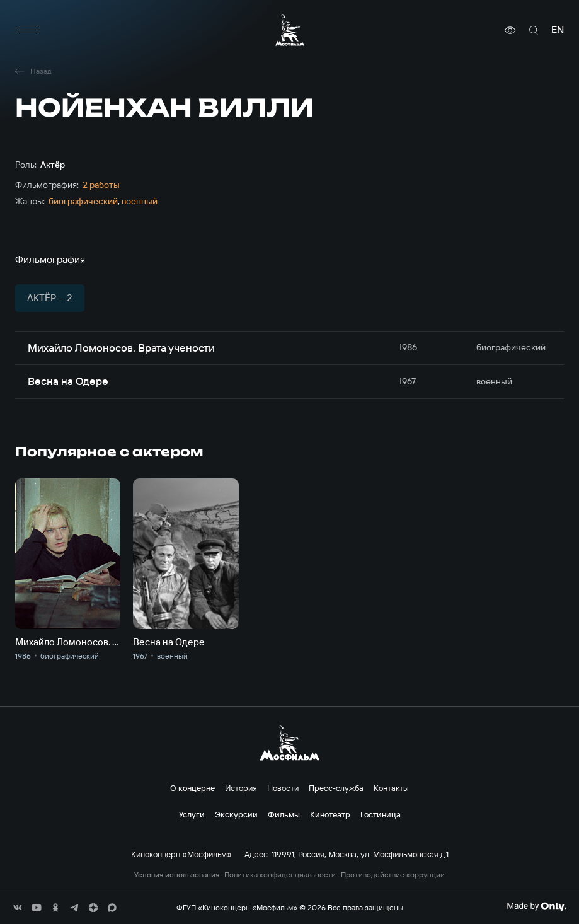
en (558, 30)
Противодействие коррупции (393, 875)
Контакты (391, 788)
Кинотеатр (330, 814)
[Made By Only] (536, 906)
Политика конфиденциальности (280, 875)
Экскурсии (236, 814)
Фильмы (284, 814)
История (241, 788)
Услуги (192, 814)
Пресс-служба (336, 788)
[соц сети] (18, 908)
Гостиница (381, 814)
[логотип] (290, 30)
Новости (283, 788)
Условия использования (177, 875)
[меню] (28, 30)
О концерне (192, 788)
